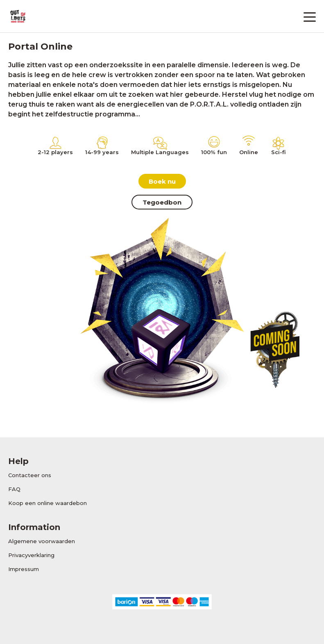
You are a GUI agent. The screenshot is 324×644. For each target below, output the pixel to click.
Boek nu (162, 181)
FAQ (14, 489)
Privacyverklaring (31, 555)
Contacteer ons (30, 475)
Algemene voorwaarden (42, 541)
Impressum (24, 569)
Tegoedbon (162, 202)
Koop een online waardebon (48, 503)
